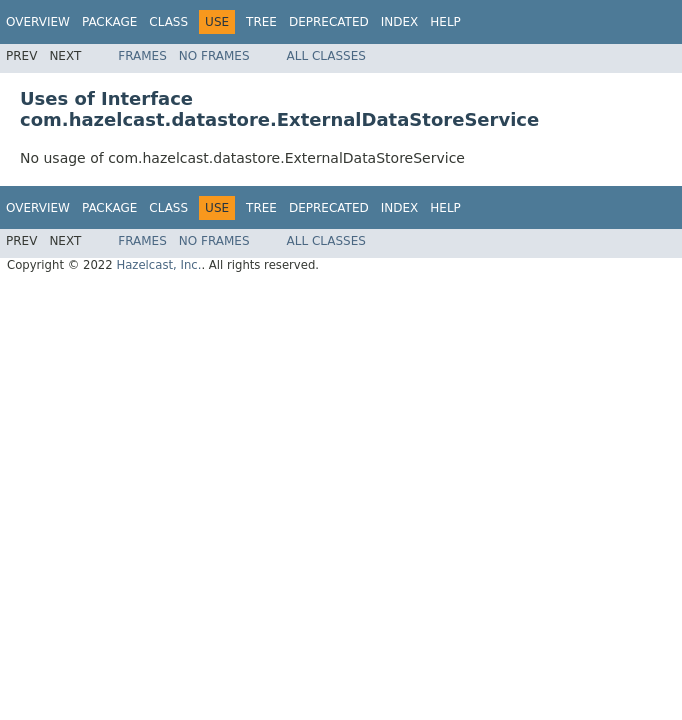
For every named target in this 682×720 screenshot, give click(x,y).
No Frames (214, 56)
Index (400, 22)
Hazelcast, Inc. (158, 265)
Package (109, 22)
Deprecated (329, 22)
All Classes (326, 56)
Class (168, 22)
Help (445, 22)
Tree (261, 22)
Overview (38, 22)
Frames (142, 56)
